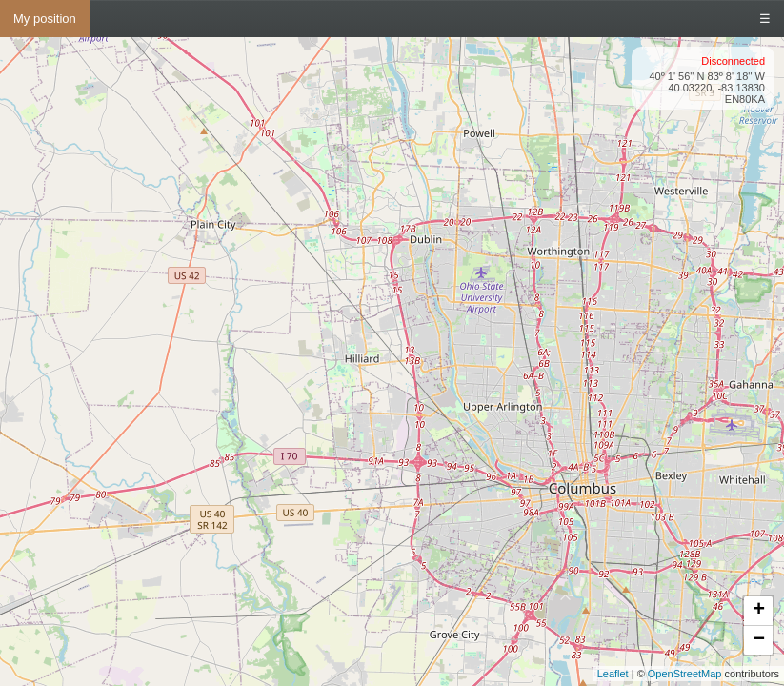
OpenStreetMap (685, 674)
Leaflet (613, 674)
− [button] (759, 640)
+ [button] (759, 611)
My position (45, 19)
